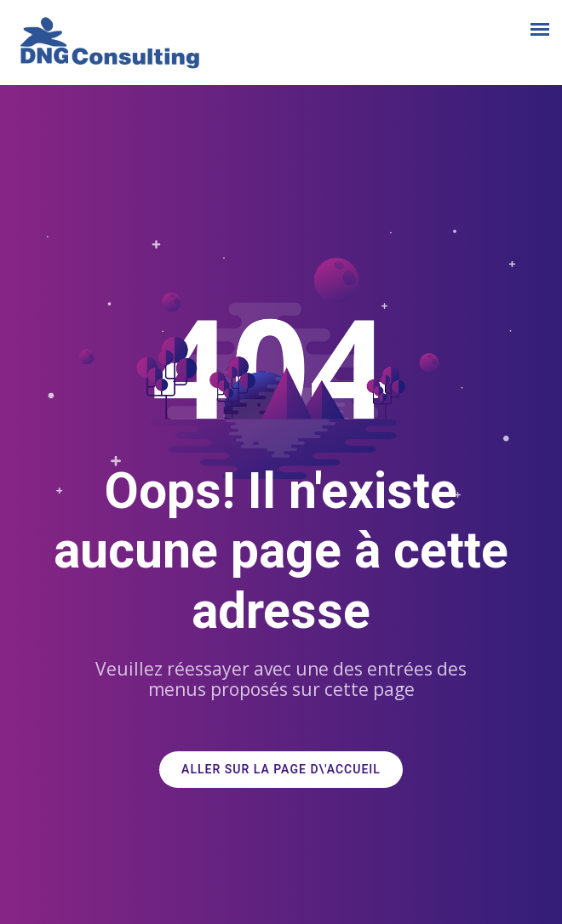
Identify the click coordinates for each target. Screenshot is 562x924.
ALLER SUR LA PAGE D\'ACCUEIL (281, 770)
